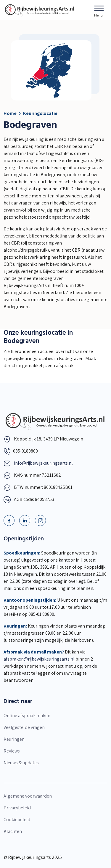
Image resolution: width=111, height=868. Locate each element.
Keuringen (14, 739)
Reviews (12, 751)
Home (10, 113)
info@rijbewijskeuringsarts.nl (43, 463)
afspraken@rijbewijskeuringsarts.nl (40, 659)
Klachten (13, 831)
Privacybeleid (17, 808)
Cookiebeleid (17, 820)
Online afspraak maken (27, 716)
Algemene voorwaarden (28, 796)
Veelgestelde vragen (24, 727)
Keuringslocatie (40, 113)
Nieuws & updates (21, 763)
